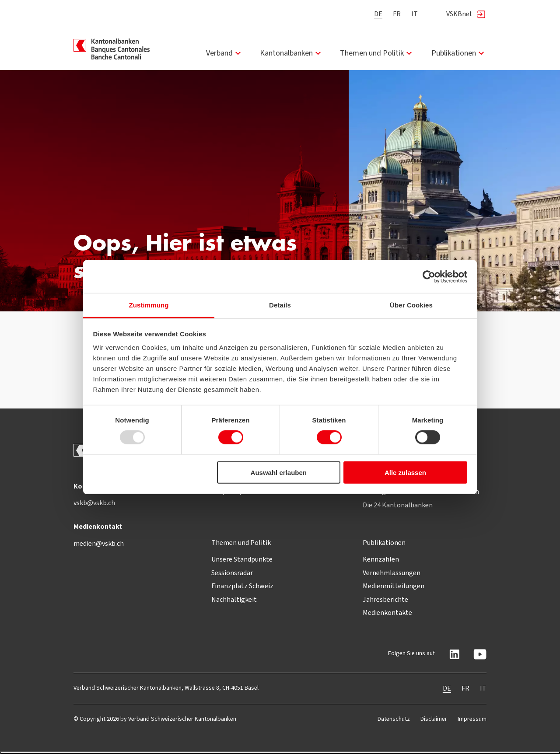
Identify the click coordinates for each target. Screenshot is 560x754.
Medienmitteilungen (394, 586)
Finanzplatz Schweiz (242, 586)
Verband (225, 53)
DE (378, 14)
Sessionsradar (232, 573)
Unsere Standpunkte (242, 559)
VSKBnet (466, 14)
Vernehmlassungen (392, 573)
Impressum (472, 719)
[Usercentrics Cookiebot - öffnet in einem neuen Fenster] (429, 276)
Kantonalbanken (292, 53)
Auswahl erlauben (279, 473)
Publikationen (459, 53)
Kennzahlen (381, 559)
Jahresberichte (385, 599)
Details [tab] (280, 305)
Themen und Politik (377, 53)
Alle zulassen (405, 473)
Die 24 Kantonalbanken (398, 505)
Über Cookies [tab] (411, 305)
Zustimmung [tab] (149, 305)
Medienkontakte (387, 613)
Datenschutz (394, 719)
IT (415, 14)
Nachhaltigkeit (234, 599)
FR (397, 14)
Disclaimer (434, 719)
